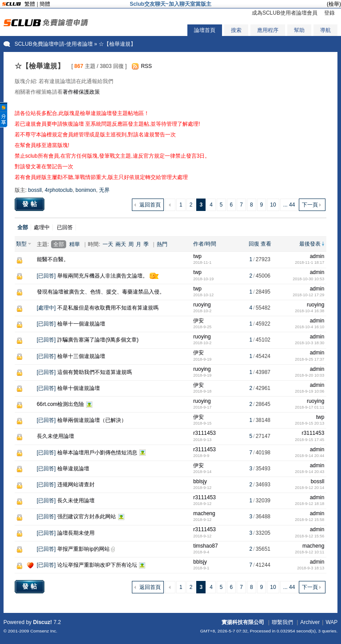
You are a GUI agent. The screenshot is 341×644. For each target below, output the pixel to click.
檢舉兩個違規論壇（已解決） (92, 420)
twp (197, 256)
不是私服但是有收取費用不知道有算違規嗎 (108, 308)
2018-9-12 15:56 (309, 536)
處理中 (42, 227)
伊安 (198, 321)
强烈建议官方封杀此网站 (87, 517)
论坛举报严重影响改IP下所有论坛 (97, 565)
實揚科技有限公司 (243, 622)
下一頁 (310, 205)
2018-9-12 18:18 (309, 504)
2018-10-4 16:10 (309, 327)
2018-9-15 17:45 (309, 440)
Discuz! (42, 622)
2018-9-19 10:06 (309, 391)
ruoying (202, 305)
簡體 (45, 4)
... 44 (289, 205)
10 (273, 205)
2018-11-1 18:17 (309, 262)
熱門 (162, 244)
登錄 (329, 13)
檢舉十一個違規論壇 (81, 324)
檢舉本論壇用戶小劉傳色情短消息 (97, 453)
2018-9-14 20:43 (309, 472)
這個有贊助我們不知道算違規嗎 (95, 372)
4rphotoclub (59, 190)
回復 (254, 244)
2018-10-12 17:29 (308, 295)
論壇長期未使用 (76, 533)
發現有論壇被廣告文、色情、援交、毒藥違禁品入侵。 (101, 292)
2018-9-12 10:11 (309, 552)
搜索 (236, 30)
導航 (325, 30)
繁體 (30, 4)
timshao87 (205, 546)
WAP (331, 622)
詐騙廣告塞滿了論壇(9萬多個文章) (98, 340)
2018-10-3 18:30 (309, 343)
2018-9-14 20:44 (309, 456)
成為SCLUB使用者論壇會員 (285, 13)
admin (317, 256)
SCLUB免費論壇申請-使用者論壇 (54, 44)
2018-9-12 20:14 (309, 488)
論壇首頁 (205, 30)
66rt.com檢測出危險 (61, 404)
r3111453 (204, 433)
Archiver (310, 622)
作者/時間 (204, 244)
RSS (146, 66)
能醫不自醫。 (53, 259)
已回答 (65, 227)
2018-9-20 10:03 (309, 375)
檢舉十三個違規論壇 (81, 356)
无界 (104, 190)
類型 (21, 244)
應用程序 (268, 30)
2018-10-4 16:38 (309, 311)
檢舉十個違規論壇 (79, 388)
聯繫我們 (282, 622)
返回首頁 (150, 205)
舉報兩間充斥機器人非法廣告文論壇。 (103, 276)
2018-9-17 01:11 (309, 407)
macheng (204, 513)
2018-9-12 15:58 (309, 520)
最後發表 (310, 244)
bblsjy (200, 481)
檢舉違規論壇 (73, 469)
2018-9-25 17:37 (309, 359)
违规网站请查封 (76, 485)
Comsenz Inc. (44, 631)
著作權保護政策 (81, 92)
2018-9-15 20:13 (309, 423)
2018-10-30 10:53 (308, 279)
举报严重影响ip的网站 (83, 549)
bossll (35, 190)
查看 (266, 244)
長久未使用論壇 (56, 436)
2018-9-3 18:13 (311, 568)
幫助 (299, 30)
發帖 (31, 204)
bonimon (86, 190)
